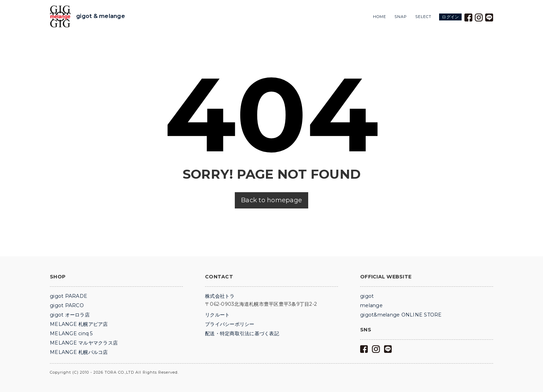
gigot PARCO (67, 305)
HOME (380, 17)
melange (371, 305)
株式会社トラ (220, 296)
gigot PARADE (69, 296)
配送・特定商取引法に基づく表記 (242, 333)
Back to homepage (271, 200)
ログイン (450, 17)
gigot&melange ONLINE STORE (401, 315)
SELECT (423, 17)
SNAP (401, 17)
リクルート (217, 315)
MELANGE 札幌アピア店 (79, 324)
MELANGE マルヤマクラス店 (84, 343)
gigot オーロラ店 (70, 315)
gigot (367, 296)
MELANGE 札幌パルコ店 (79, 352)
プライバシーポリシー (230, 324)
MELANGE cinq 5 (71, 333)
